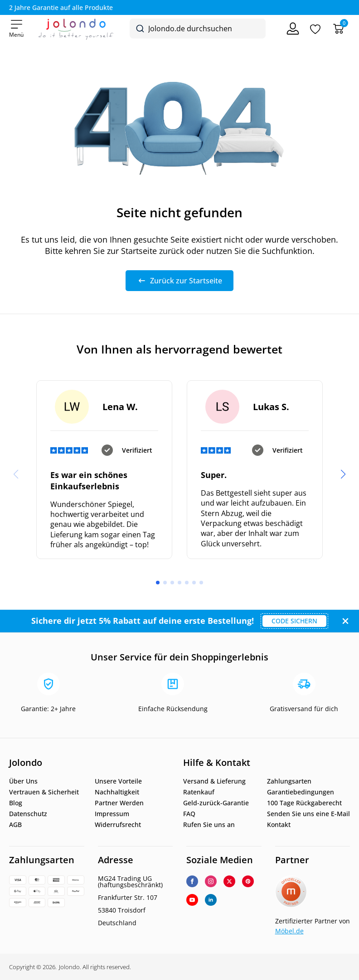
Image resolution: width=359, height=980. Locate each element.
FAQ (189, 814)
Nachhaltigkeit (117, 792)
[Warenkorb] (338, 29)
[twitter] (229, 881)
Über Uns (23, 781)
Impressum (112, 814)
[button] (343, 474)
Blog (16, 803)
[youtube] (192, 900)
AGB (15, 825)
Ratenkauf (199, 792)
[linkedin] (211, 900)
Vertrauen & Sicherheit (44, 792)
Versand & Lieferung (214, 781)
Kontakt (279, 825)
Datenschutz (28, 814)
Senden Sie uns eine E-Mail (308, 814)
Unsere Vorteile (118, 781)
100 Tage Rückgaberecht (304, 803)
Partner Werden (119, 803)
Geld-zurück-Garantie (216, 803)
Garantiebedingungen (301, 792)
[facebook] (192, 881)
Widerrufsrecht (118, 825)
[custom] (248, 881)
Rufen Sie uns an (209, 825)
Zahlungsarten (289, 781)
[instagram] (211, 881)
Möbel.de (289, 931)
